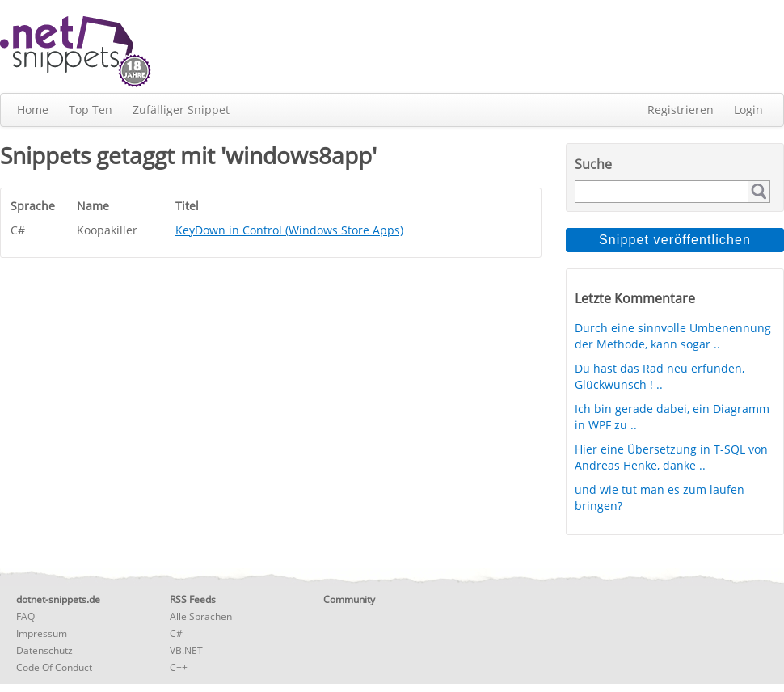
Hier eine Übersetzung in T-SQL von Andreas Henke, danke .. (671, 457)
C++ (179, 667)
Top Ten (91, 110)
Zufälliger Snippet (181, 110)
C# (176, 633)
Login (748, 110)
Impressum (42, 633)
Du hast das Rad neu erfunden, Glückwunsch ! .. (660, 376)
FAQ (25, 616)
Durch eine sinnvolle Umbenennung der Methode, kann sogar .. (673, 336)
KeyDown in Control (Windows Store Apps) (289, 230)
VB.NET (186, 650)
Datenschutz (44, 650)
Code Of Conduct (54, 667)
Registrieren (681, 110)
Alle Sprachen (201, 616)
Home (33, 110)
